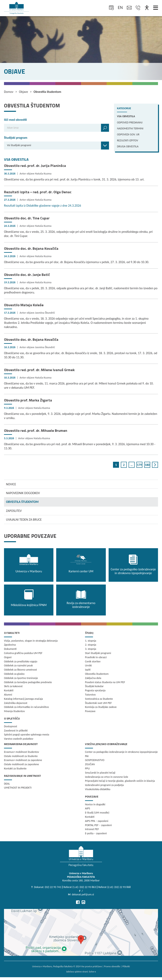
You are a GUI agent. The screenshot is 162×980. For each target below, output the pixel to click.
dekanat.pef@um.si (83, 894)
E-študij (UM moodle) (97, 813)
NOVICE (11, 484)
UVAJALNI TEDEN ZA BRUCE (24, 520)
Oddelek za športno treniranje (21, 678)
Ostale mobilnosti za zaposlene (21, 764)
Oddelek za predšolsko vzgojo (21, 661)
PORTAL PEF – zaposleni (98, 825)
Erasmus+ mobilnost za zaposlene (23, 760)
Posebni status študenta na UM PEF (105, 682)
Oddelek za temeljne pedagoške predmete (28, 682)
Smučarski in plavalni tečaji (100, 773)
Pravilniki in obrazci (96, 657)
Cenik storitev (93, 661)
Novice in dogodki (95, 804)
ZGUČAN (90, 764)
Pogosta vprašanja (95, 690)
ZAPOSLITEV (14, 511)
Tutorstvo (90, 695)
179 (139, 465)
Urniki (88, 665)
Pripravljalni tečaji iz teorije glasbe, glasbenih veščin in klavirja (120, 781)
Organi (8, 657)
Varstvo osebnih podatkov (19, 739)
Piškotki (126, 966)
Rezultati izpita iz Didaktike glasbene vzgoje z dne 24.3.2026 (42, 206)
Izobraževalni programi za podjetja (104, 785)
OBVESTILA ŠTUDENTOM (22, 502)
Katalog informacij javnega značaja (23, 699)
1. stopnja (91, 641)
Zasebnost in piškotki (16, 731)
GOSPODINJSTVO (95, 760)
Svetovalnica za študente (99, 699)
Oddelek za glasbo (14, 674)
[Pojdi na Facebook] (78, 902)
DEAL (7, 784)
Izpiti (88, 670)
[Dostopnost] (147, 8)
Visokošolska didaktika (98, 789)
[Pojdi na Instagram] (83, 902)
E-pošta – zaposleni (96, 833)
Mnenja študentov (14, 711)
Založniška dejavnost (16, 703)
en (120, 7)
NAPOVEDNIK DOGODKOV (23, 493)
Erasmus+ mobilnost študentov (21, 752)
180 (147, 465)
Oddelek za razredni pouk (18, 665)
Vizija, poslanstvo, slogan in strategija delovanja (31, 641)
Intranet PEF (92, 829)
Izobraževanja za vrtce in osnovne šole (106, 777)
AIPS (87, 808)
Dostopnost (10, 726)
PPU (87, 768)
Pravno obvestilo (112, 966)
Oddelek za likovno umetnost (20, 670)
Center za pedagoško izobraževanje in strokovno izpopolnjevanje (121, 752)
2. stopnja (91, 645)
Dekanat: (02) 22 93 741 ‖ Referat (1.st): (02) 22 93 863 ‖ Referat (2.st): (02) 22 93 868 (82, 887)
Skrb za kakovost (13, 686)
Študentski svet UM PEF (98, 703)
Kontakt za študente (15, 768)
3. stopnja (91, 649)
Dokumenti (10, 649)
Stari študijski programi (98, 653)
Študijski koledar (94, 686)
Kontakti (9, 690)
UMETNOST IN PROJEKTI (18, 788)
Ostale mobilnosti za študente (21, 756)
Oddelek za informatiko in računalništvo (26, 707)
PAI (87, 756)
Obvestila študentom (97, 674)
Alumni (8, 695)
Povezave (90, 711)
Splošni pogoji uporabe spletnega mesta (27, 735)
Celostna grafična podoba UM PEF (23, 653)
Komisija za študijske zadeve (101, 707)
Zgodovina (10, 645)
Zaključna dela (93, 678)
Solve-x (92, 972)
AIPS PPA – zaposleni (97, 821)
